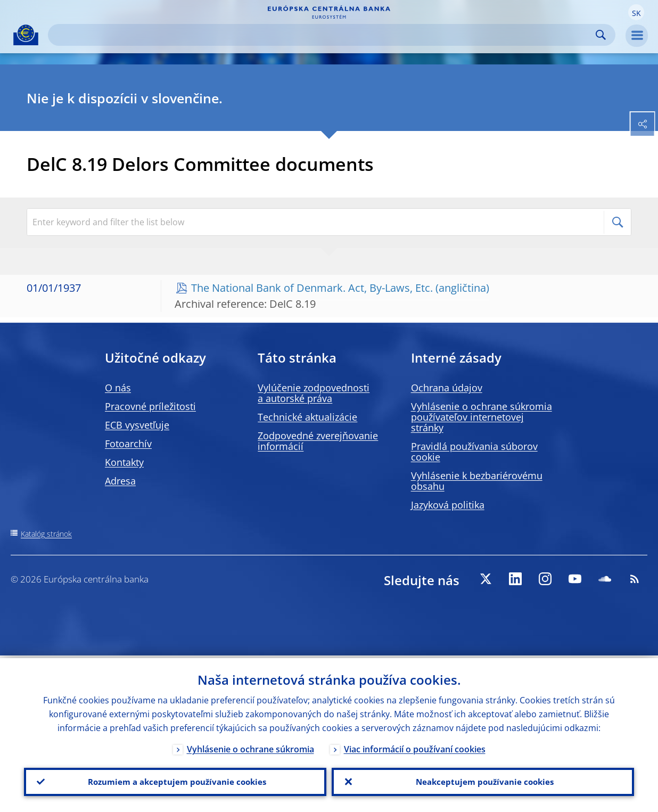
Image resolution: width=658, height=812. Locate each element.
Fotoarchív (128, 444)
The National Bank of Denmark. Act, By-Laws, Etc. (312, 288)
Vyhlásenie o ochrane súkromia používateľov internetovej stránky (482, 417)
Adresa (120, 481)
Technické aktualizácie (307, 417)
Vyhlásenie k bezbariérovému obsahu (477, 481)
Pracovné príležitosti (150, 406)
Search (601, 35)
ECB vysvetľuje (137, 425)
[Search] (323, 35)
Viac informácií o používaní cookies (415, 747)
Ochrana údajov (447, 388)
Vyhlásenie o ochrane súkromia (250, 747)
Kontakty (124, 462)
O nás (118, 388)
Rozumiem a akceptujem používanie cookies (175, 781)
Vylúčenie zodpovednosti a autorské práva (314, 393)
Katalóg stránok (46, 534)
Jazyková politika (448, 505)
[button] (636, 12)
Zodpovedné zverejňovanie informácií (318, 441)
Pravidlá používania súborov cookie (474, 452)
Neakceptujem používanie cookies (483, 781)
